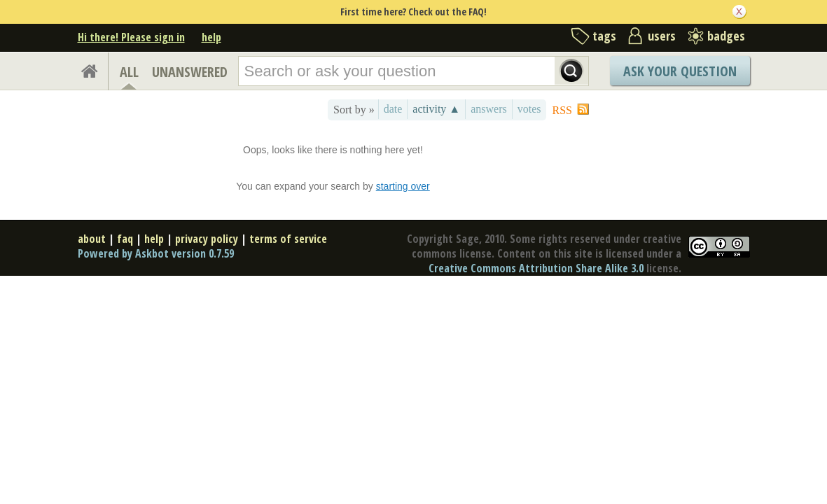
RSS (562, 110)
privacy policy (207, 239)
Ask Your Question (680, 71)
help (211, 37)
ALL (129, 72)
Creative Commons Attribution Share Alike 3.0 (536, 268)
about (92, 239)
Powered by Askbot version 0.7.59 (156, 253)
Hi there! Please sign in (131, 37)
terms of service (288, 239)
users (662, 36)
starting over (403, 186)
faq (125, 239)
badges (726, 36)
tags (604, 36)
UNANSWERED (190, 72)
